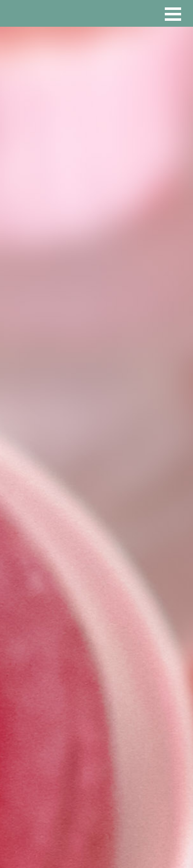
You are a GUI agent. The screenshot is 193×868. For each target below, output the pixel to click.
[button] (173, 14)
